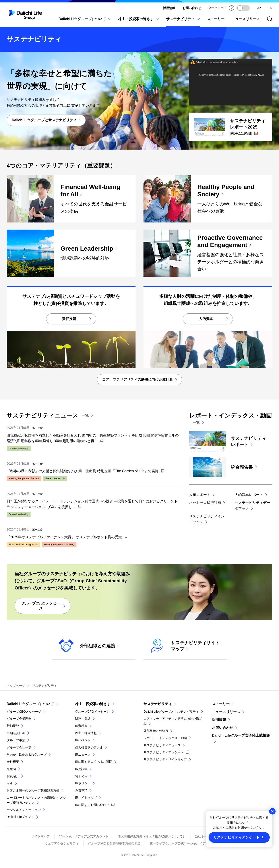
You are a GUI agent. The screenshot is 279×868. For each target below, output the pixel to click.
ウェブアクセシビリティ (62, 843)
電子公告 (81, 776)
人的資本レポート (249, 495)
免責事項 (81, 790)
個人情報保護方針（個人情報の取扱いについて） (152, 836)
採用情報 (169, 8)
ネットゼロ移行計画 (205, 503)
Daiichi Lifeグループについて (30, 704)
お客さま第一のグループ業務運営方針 (33, 790)
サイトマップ (41, 836)
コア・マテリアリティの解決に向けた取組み (173, 721)
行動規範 (13, 726)
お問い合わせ (192, 8)
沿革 (10, 783)
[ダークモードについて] (232, 8)
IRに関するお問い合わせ (92, 805)
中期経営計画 (16, 733)
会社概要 (13, 762)
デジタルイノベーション (24, 810)
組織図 (11, 769)
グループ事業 (16, 740)
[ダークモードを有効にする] (243, 8)
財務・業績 (83, 719)
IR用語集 (81, 769)
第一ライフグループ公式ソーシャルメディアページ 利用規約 (192, 843)
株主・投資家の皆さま (93, 704)
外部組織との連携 (156, 731)
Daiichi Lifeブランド (20, 817)
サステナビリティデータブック (252, 506)
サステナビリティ (158, 704)
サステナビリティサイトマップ (165, 759)
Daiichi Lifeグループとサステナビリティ (171, 712)
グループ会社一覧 (19, 747)
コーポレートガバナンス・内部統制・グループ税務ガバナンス (36, 800)
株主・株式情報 (86, 733)
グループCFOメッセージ (92, 712)
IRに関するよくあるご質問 (94, 762)
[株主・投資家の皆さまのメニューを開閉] (139, 21)
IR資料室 (81, 726)
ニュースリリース (226, 712)
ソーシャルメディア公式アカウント (84, 836)
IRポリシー (83, 783)
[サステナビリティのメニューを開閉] (183, 21)
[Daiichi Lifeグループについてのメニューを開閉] (85, 21)
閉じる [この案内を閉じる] (272, 811)
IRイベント (83, 740)
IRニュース (83, 755)
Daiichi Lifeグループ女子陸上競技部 (241, 735)
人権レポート (200, 495)
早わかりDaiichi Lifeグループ (27, 755)
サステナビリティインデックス (207, 519)
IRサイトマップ (86, 798)
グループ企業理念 (19, 719)
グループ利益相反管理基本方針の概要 (114, 843)
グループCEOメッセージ (24, 712)
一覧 (85, 415)
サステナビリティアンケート (164, 752)
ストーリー (221, 704)
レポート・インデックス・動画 (165, 738)
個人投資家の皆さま (89, 747)
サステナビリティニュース (162, 745)
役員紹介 (13, 776)
